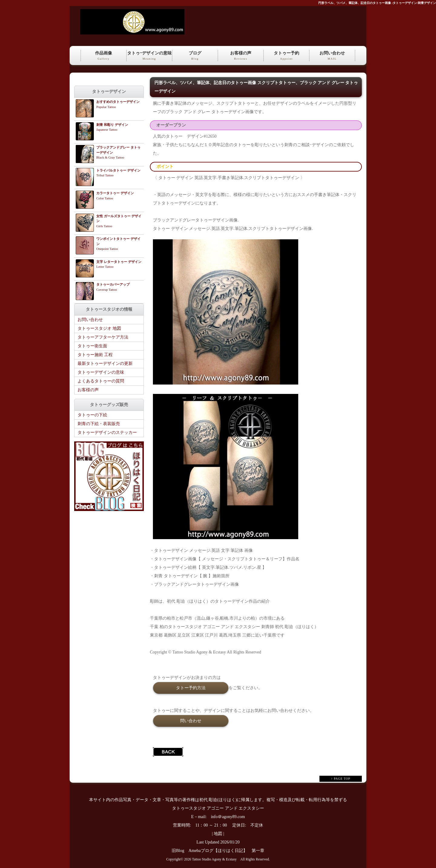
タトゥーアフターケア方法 (103, 337)
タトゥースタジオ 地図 (99, 328)
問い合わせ (191, 721)
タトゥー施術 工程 (95, 355)
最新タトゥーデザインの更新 (105, 364)
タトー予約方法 (191, 688)
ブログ (195, 56)
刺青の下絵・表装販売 (99, 424)
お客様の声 (241, 56)
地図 (218, 834)
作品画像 (104, 56)
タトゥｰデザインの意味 (149, 56)
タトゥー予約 (286, 56)
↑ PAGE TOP (341, 779)
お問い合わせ (332, 56)
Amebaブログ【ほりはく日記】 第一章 (228, 851)
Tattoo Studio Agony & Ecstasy (214, 859)
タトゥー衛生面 (92, 346)
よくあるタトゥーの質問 (101, 381)
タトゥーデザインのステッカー (107, 432)
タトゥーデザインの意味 (101, 372)
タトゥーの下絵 (92, 415)
